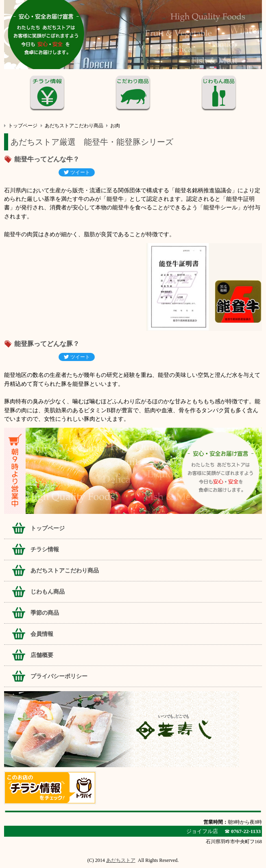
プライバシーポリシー (59, 676)
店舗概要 (42, 655)
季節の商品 (45, 613)
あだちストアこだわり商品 (74, 126)
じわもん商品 (48, 592)
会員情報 (42, 634)
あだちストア (121, 860)
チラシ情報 (45, 549)
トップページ (23, 126)
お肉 (115, 126)
